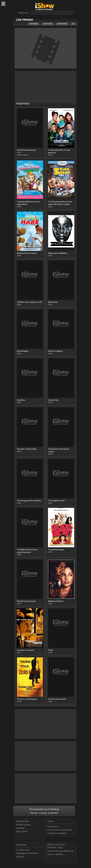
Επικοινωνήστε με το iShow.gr (44, 809)
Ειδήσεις (20, 856)
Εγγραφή (20, 828)
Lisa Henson (24, 19)
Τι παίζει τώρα (23, 850)
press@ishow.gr (66, 851)
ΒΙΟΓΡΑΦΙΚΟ (34, 24)
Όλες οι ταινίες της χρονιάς (59, 830)
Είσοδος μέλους (23, 825)
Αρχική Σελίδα (22, 821)
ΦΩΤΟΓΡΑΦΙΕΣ (62, 24)
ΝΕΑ (73, 24)
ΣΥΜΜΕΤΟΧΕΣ (48, 24)
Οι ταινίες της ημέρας (57, 833)
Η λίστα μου (53, 826)
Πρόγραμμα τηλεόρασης (27, 853)
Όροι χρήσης (22, 831)
